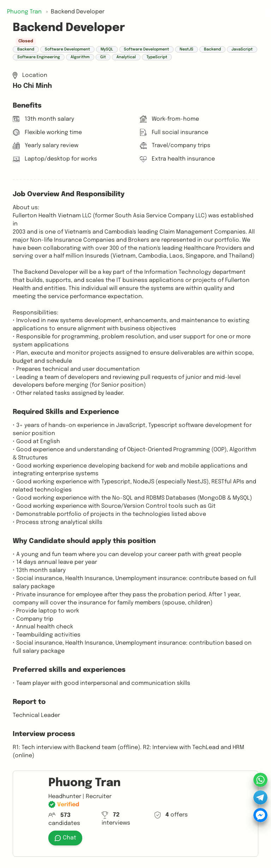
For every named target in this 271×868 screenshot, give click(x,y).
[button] (260, 797)
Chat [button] (65, 838)
